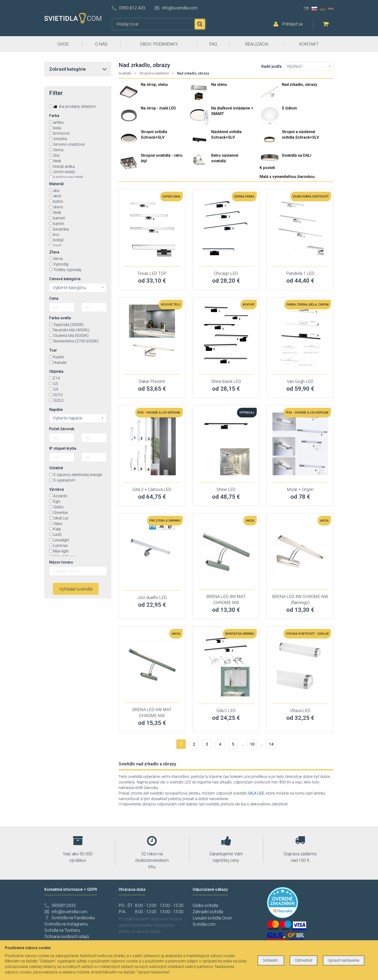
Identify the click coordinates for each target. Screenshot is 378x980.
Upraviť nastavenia (344, 960)
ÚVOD (63, 44)
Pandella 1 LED (300, 273)
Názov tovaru (61, 562)
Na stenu (219, 85)
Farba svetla (60, 318)
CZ (306, 9)
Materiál (56, 184)
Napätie (56, 410)
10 (252, 744)
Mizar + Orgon (300, 489)
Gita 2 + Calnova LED (152, 489)
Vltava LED (300, 711)
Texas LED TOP (152, 273)
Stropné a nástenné (154, 73)
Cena (54, 298)
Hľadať (200, 24)
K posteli (267, 168)
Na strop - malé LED (158, 108)
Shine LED (226, 489)
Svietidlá (125, 73)
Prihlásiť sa (292, 24)
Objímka (56, 371)
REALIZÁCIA (257, 44)
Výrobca (57, 489)
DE (323, 9)
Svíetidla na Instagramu (66, 924)
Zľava (54, 252)
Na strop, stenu (154, 85)
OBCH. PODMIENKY (159, 44)
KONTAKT (309, 44)
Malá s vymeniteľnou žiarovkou (287, 177)
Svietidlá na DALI (297, 155)
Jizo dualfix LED (152, 597)
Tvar (53, 350)
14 (271, 744)
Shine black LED (226, 381)
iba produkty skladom (72, 106)
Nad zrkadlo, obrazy (300, 85)
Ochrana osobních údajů (67, 936)
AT (331, 9)
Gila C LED (226, 711)
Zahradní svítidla (208, 912)
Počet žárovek (62, 429)
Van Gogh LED (300, 381)
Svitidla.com (204, 924)
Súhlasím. (271, 960)
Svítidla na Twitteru (62, 930)
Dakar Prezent (152, 381)
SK (314, 9)
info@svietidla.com (180, 8)
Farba (54, 116)
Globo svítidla (205, 905)
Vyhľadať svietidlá (76, 589)
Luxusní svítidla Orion (212, 918)
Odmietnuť (304, 960)
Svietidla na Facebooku (73, 918)
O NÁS (101, 44)
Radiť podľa (271, 66)
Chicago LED (226, 273)
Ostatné (56, 468)
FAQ (213, 44)
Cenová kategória (65, 279)
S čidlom (289, 108)
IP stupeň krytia (63, 448)
